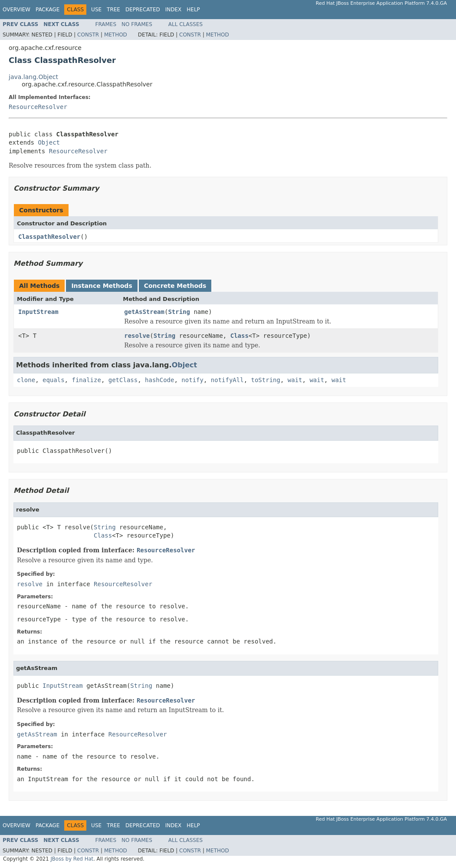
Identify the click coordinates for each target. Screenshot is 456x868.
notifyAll (227, 380)
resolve (137, 336)
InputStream (38, 312)
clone (26, 380)
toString (266, 380)
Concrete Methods (175, 286)
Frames (106, 24)
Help (193, 10)
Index (174, 10)
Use (96, 10)
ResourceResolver (38, 107)
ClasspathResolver (49, 237)
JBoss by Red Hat (72, 859)
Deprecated (143, 10)
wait (295, 380)
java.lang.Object (33, 77)
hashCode (159, 380)
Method (116, 35)
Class (239, 336)
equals (54, 380)
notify (192, 380)
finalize (86, 380)
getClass (123, 380)
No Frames (137, 24)
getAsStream (144, 312)
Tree (113, 10)
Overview (16, 10)
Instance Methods (102, 286)
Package (48, 10)
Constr (88, 35)
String (179, 312)
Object (49, 142)
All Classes (185, 24)
